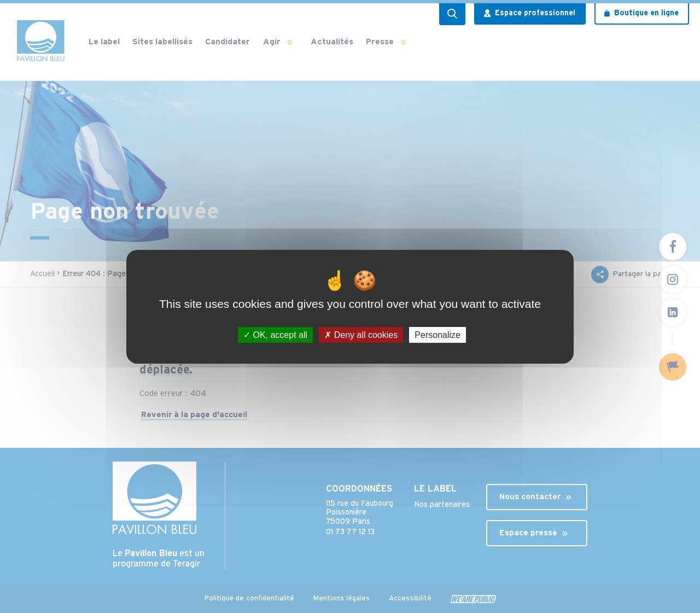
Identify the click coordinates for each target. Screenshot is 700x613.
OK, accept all (275, 334)
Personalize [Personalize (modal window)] (437, 334)
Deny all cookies (361, 334)
